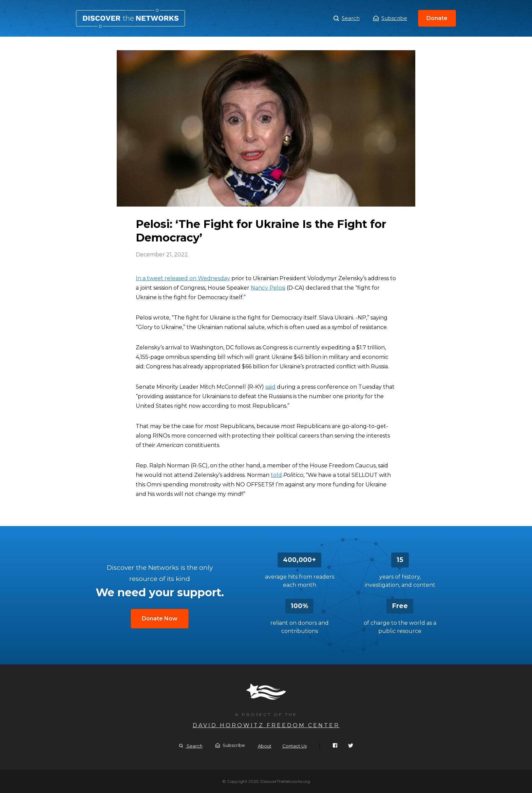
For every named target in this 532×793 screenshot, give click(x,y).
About (265, 746)
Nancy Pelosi (268, 288)
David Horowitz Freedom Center (266, 725)
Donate (437, 18)
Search (347, 18)
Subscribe (390, 18)
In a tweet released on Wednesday (183, 278)
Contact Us (294, 746)
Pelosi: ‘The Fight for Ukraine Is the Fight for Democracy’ (130, 18)
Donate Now (160, 618)
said (270, 387)
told (276, 475)
